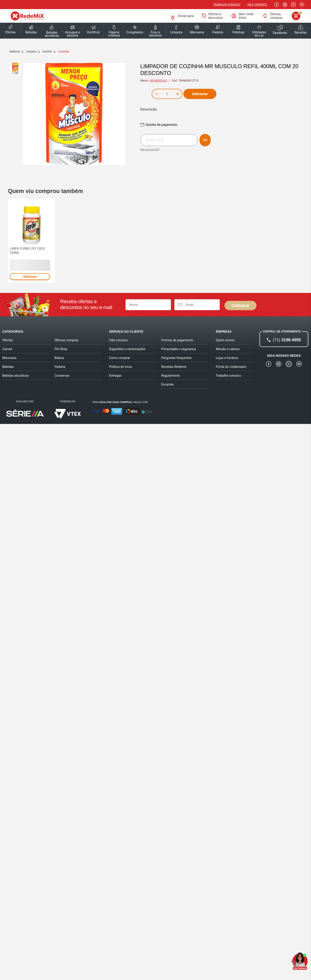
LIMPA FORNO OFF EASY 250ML (27, 251)
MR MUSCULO (158, 81)
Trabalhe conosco (227, 5)
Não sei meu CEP (150, 150)
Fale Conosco (257, 5)
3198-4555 (287, 340)
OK (205, 140)
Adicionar (200, 94)
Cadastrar (241, 306)
